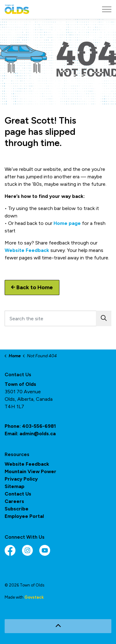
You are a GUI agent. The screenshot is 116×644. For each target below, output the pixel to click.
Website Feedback (27, 250)
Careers (14, 501)
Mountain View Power (30, 471)
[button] (104, 318)
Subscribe (17, 509)
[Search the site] (58, 318)
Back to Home (32, 288)
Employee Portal (24, 516)
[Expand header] (107, 9)
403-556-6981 (39, 426)
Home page (67, 223)
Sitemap (15, 486)
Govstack (34, 597)
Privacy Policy (21, 479)
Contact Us (18, 494)
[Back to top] (58, 626)
